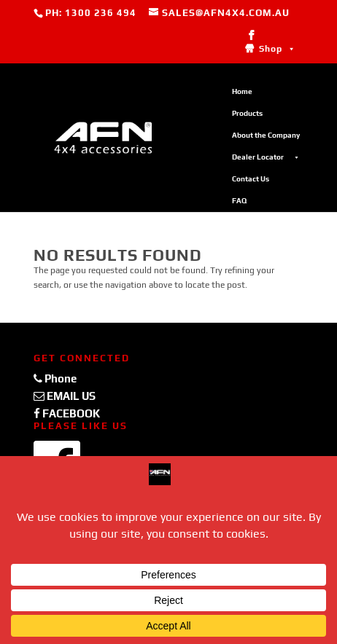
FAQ (239, 201)
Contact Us (251, 179)
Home (242, 91)
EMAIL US (65, 396)
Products (247, 113)
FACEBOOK (67, 413)
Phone (55, 378)
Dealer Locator (266, 157)
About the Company (266, 135)
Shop (278, 49)
